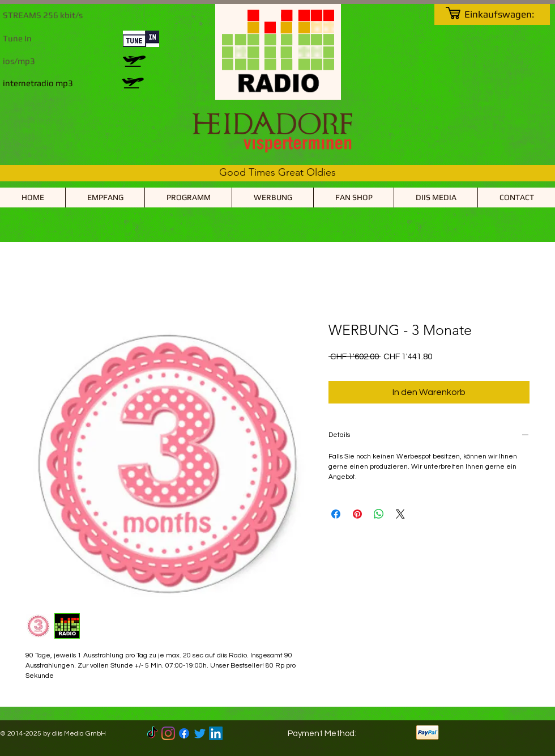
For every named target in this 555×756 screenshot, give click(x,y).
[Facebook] (184, 733)
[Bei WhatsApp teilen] (379, 514)
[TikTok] (152, 733)
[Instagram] (168, 733)
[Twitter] (200, 733)
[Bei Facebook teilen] (336, 514)
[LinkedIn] (216, 733)
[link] (506, 14)
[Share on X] (400, 514)
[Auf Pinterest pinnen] (357, 514)
